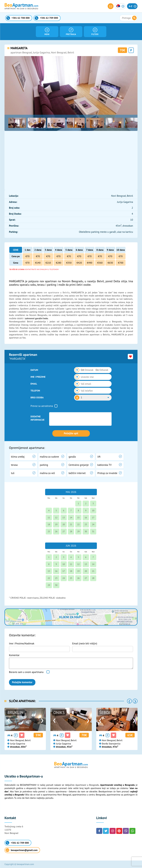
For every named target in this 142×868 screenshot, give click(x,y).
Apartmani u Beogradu (87, 785)
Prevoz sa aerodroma (42, 406)
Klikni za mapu (71, 617)
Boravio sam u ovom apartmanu (26, 672)
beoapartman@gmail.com (22, 850)
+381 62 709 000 (17, 843)
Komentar (14, 655)
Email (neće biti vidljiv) (85, 643)
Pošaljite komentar (22, 682)
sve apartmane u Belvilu (57, 292)
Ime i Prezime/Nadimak (22, 643)
